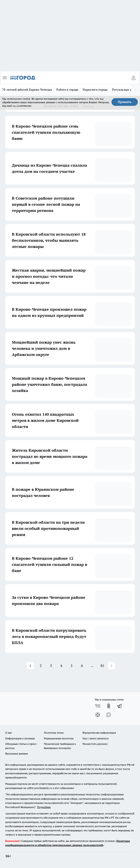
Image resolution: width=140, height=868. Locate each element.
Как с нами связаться (95, 738)
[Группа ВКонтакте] (98, 706)
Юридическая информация (99, 733)
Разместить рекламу (95, 744)
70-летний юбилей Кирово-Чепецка (27, 90)
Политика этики (54, 733)
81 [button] (102, 666)
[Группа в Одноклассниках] (109, 706)
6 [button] (82, 666)
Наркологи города (95, 90)
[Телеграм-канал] (120, 706)
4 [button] (61, 666)
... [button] (92, 666)
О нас (9, 733)
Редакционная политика (59, 738)
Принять (125, 102)
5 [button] (72, 666)
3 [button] (51, 666)
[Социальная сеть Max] (109, 715)
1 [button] (30, 666)
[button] (111, 666)
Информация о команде (20, 738)
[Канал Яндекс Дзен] (98, 715)
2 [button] (41, 666)
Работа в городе (67, 90)
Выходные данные (17, 753)
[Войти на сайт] (133, 78)
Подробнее (44, 807)
